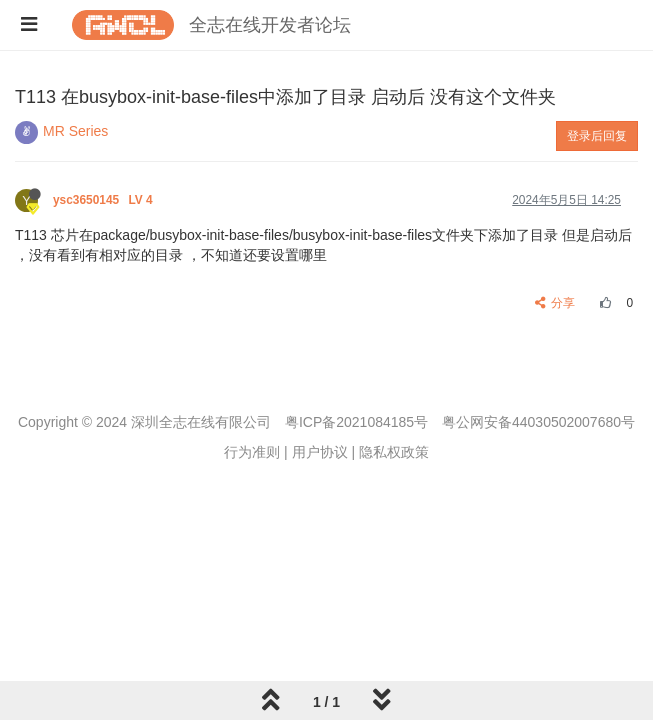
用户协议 (320, 452)
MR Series (75, 131)
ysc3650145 (104, 200)
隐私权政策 (394, 452)
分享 (555, 303)
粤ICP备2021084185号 (356, 422)
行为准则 (252, 452)
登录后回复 (597, 136)
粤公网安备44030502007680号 (538, 422)
